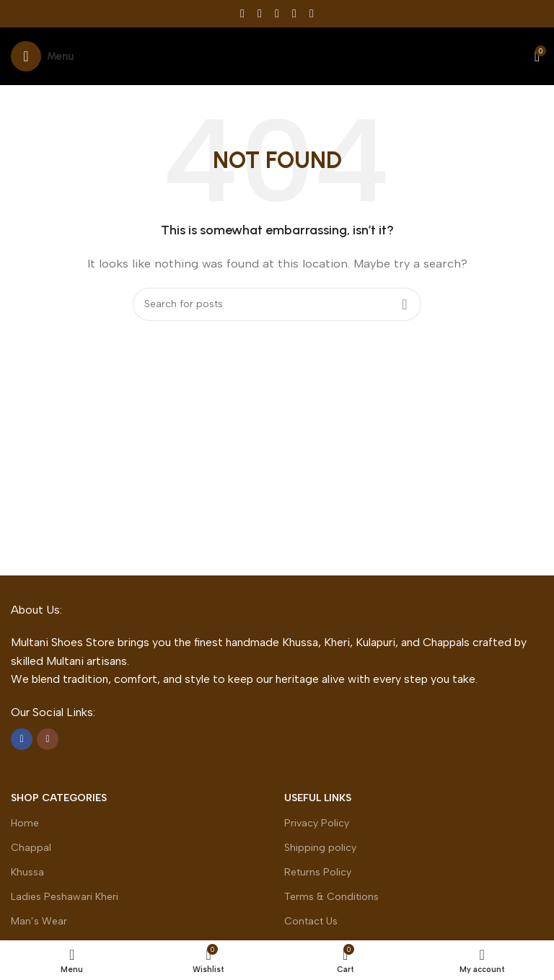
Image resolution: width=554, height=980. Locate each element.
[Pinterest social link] (277, 13)
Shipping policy (320, 848)
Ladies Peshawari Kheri (65, 897)
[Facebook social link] (242, 13)
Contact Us (311, 921)
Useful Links (318, 798)
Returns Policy (318, 872)
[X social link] (260, 13)
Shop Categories (59, 798)
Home (25, 823)
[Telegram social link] (312, 13)
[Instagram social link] (48, 739)
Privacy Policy (317, 823)
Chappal (31, 848)
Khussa (27, 872)
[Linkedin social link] (294, 13)
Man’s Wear (39, 921)
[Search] (277, 304)
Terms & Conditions (331, 897)
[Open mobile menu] (42, 56)
